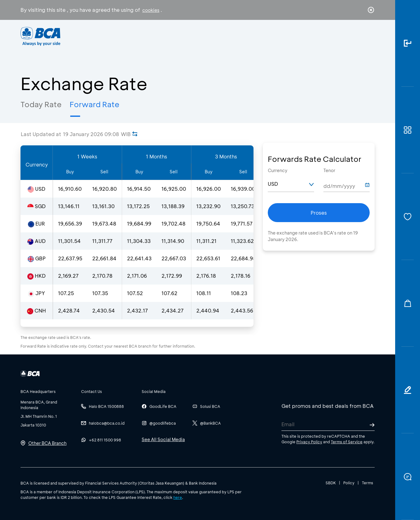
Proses (319, 213)
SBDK (331, 483)
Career (275, 36)
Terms (367, 483)
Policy (349, 483)
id (358, 36)
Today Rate (41, 104)
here (178, 497)
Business (189, 36)
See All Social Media (163, 439)
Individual (148, 36)
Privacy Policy (309, 442)
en (369, 36)
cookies (151, 10)
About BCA (233, 36)
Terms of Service (347, 442)
